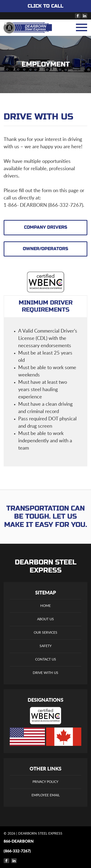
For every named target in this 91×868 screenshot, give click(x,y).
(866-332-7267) (17, 851)
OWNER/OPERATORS (45, 249)
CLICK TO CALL (45, 6)
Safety (46, 646)
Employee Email (46, 795)
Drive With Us (45, 673)
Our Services (45, 633)
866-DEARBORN (19, 841)
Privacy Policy (45, 782)
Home (45, 606)
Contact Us (46, 660)
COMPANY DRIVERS (46, 227)
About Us (45, 619)
